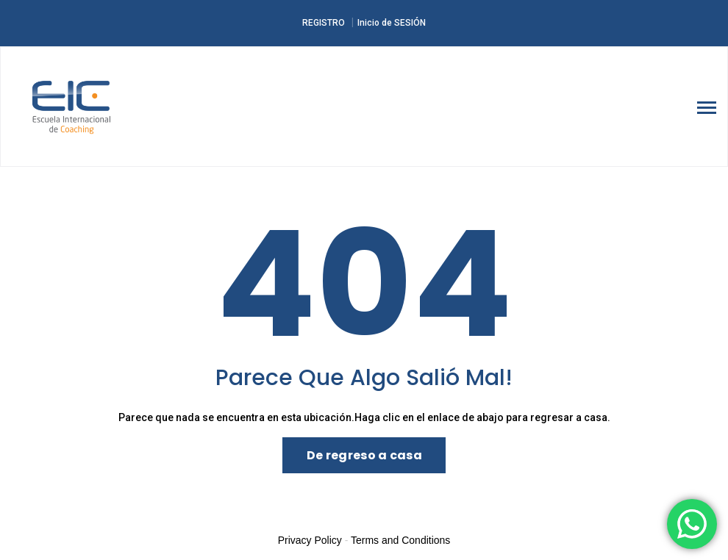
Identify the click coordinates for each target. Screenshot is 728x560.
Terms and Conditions (400, 540)
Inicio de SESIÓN (392, 23)
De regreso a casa (364, 455)
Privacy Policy (310, 540)
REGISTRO (324, 23)
